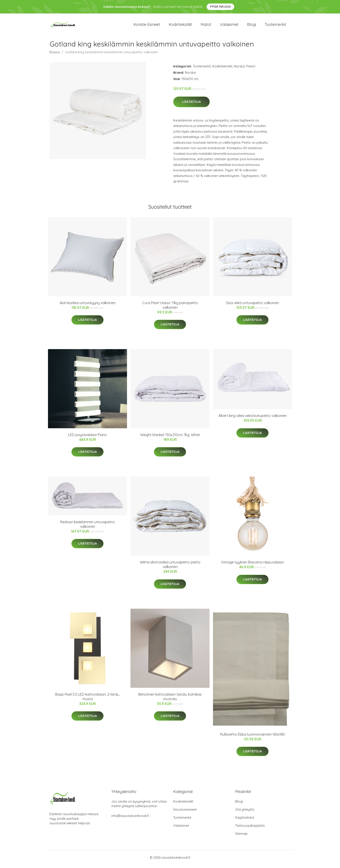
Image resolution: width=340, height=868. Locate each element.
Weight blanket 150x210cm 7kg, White (170, 438)
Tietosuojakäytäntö (250, 829)
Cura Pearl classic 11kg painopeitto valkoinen (170, 308)
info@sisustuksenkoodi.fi (130, 819)
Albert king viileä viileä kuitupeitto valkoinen (253, 419)
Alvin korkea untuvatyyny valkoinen (87, 306)
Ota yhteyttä (245, 812)
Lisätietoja (191, 105)
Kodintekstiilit (180, 26)
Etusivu (55, 55)
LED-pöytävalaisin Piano (87, 438)
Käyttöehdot (245, 821)
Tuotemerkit (275, 26)
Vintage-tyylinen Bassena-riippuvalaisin (253, 565)
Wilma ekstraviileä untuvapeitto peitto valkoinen (170, 567)
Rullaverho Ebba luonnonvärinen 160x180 (253, 737)
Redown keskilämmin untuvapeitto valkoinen (87, 527)
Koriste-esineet (147, 26)
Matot (206, 26)
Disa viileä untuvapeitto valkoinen (253, 306)
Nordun (239, 69)
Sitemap (241, 837)
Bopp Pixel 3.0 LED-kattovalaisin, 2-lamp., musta (87, 700)
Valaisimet (229, 26)
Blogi (252, 26)
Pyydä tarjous (220, 7)
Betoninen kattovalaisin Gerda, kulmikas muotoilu (170, 700)
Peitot (251, 69)
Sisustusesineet (185, 812)
